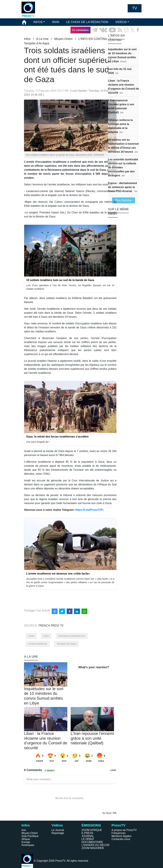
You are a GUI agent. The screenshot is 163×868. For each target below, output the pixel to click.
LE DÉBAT (88, 839)
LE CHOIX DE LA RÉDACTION (87, 22)
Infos (26, 825)
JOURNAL (88, 836)
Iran (24, 830)
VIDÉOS (121, 22)
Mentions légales (121, 836)
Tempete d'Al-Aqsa (66, 644)
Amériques (28, 845)
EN (130, 37)
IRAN (56, 22)
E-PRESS (87, 833)
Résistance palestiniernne (72, 636)
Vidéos (57, 825)
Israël (31, 636)
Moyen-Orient (30, 833)
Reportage (58, 833)
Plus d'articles (123, 200)
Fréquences (119, 833)
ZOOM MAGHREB (93, 848)
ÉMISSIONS (30, 30)
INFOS (38, 22)
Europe (26, 842)
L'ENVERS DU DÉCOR (95, 845)
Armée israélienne (38, 644)
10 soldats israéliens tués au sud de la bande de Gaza (60, 280)
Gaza (46, 636)
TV (135, 8)
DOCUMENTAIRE (92, 842)
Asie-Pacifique (30, 836)
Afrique (26, 839)
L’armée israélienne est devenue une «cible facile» (58, 574)
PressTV (118, 825)
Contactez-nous (121, 839)
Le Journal (58, 830)
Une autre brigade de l (38, 442)
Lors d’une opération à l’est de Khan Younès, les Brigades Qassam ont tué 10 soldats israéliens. (70, 287)
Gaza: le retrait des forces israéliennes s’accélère (57, 437)
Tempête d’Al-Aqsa (37, 43)
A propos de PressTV (124, 830)
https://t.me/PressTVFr (89, 510)
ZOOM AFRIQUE (92, 830)
